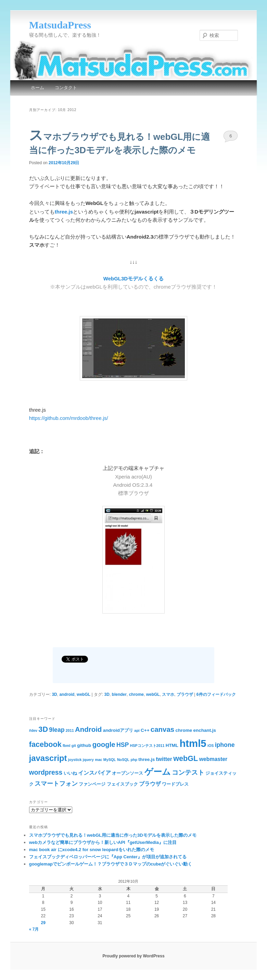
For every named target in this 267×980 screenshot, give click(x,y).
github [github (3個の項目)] (84, 745)
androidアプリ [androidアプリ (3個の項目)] (118, 730)
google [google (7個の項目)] (104, 744)
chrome (136, 694)
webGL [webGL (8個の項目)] (186, 758)
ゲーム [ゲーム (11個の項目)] (158, 772)
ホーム (37, 88)
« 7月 (34, 929)
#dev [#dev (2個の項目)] (33, 730)
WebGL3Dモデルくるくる (133, 279)
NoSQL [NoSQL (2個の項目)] (123, 760)
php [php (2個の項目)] (134, 760)
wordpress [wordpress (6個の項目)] (46, 772)
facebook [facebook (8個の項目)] (45, 744)
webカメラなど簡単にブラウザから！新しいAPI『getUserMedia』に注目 (103, 842)
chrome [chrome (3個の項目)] (184, 730)
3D (54, 694)
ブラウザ (185, 694)
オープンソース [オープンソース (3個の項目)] (128, 773)
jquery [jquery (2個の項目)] (88, 760)
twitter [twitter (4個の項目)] (164, 759)
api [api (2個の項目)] (137, 730)
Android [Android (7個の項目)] (88, 729)
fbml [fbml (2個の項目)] (67, 746)
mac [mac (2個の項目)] (98, 760)
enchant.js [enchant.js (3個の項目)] (205, 730)
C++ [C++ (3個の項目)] (145, 730)
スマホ (168, 694)
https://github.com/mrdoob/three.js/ (69, 418)
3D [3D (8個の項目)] (43, 729)
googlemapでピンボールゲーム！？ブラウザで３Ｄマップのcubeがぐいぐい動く (111, 864)
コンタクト (66, 88)
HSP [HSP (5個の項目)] (123, 745)
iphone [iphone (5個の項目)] (225, 745)
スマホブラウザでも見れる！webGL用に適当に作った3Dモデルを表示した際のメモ (113, 835)
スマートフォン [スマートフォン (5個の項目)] (56, 784)
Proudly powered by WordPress (133, 956)
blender (119, 694)
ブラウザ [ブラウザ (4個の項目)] (150, 784)
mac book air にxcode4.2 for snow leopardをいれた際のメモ (92, 850)
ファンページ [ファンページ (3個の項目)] (92, 784)
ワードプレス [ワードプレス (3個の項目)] (175, 784)
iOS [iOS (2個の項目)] (211, 746)
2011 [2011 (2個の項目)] (70, 730)
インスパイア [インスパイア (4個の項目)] (94, 773)
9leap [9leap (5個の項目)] (57, 730)
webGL (84, 694)
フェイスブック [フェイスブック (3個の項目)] (122, 784)
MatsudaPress (60, 25)
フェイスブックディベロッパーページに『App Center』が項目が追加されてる (108, 857)
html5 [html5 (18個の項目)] (193, 743)
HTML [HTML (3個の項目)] (172, 745)
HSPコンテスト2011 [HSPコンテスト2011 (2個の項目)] (147, 746)
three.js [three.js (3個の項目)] (147, 759)
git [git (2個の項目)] (74, 746)
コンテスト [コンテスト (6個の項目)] (188, 772)
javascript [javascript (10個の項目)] (48, 758)
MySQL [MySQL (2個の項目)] (110, 760)
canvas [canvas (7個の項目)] (162, 729)
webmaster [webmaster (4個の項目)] (213, 759)
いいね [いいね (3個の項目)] (70, 773)
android (67, 694)
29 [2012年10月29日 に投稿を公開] (43, 923)
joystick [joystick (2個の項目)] (75, 760)
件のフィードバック (216, 694)
